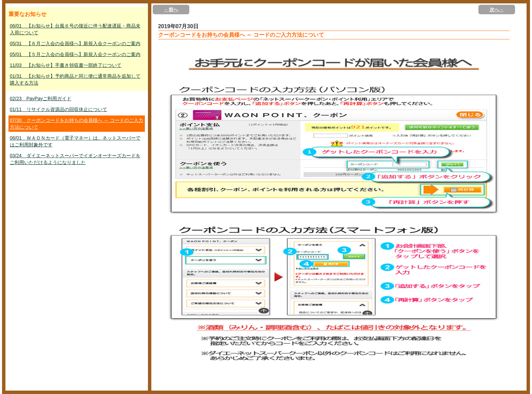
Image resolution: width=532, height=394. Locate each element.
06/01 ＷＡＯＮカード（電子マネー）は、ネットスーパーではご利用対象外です (75, 141)
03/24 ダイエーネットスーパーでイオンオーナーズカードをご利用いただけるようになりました (75, 159)
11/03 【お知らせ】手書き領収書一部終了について (66, 65)
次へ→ (497, 10)
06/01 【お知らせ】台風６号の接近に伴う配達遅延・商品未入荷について (75, 29)
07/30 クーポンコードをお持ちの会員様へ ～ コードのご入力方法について (77, 124)
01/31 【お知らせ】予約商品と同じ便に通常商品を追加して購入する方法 (75, 79)
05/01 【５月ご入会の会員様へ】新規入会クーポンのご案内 (75, 54)
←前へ (171, 10)
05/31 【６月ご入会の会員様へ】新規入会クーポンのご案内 (75, 43)
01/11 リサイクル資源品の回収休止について (59, 109)
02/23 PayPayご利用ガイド (41, 98)
